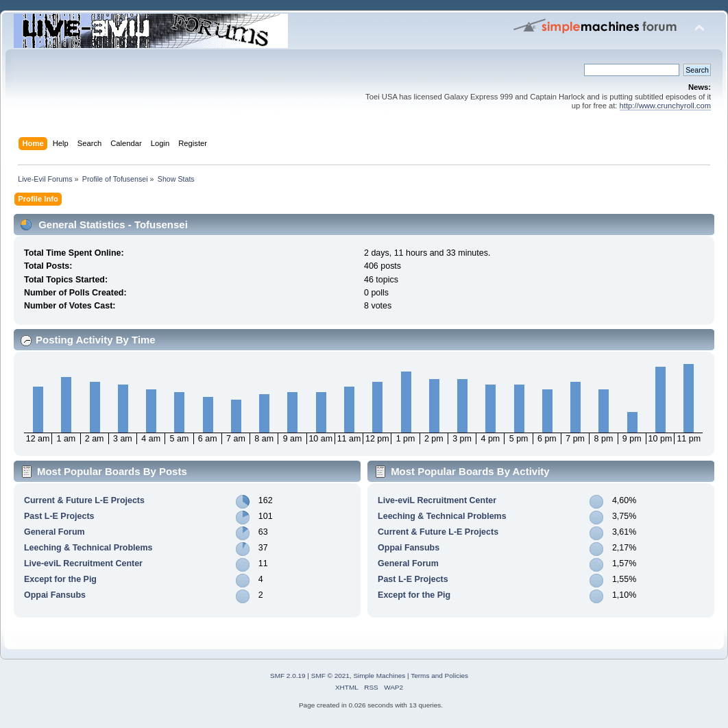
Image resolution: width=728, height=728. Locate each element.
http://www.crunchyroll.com (665, 106)
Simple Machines (379, 676)
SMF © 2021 (330, 676)
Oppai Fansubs (55, 595)
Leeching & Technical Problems (88, 548)
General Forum (54, 532)
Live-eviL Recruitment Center (83, 563)
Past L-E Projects (59, 516)
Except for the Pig (60, 579)
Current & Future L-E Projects (84, 500)
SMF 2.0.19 (288, 676)
